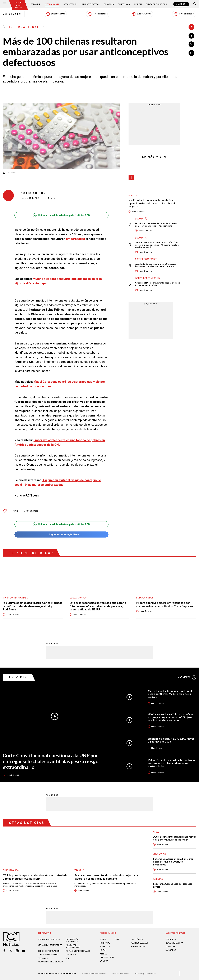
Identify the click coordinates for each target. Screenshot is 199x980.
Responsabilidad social (50, 939)
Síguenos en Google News (61, 534)
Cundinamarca (11, 870)
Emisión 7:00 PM (141, 14)
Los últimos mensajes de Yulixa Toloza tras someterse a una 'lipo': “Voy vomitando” (156, 225)
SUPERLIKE (170, 947)
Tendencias (124, 4)
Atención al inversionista (50, 962)
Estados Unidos (78, 598)
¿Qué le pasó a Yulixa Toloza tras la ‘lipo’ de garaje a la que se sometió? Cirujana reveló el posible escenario (157, 245)
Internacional (52, 4)
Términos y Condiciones (145, 974)
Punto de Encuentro (156, 4)
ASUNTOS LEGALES (139, 943)
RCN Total (105, 943)
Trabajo (79, 870)
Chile (16, 511)
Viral (156, 832)
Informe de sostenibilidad (73, 946)
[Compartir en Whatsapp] (191, 53)
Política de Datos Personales (94, 974)
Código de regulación (49, 951)
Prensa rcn (43, 958)
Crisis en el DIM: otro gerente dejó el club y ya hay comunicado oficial (158, 284)
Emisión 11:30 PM (184, 14)
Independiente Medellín (148, 278)
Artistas (158, 879)
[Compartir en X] (191, 44)
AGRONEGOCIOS (138, 947)
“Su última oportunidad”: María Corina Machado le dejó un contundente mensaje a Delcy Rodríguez (33, 606)
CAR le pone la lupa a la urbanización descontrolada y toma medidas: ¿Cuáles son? (35, 877)
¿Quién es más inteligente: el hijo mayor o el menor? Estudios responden (175, 838)
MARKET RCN (171, 950)
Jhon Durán (159, 854)
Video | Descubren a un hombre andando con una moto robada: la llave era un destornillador (171, 763)
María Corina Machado (15, 598)
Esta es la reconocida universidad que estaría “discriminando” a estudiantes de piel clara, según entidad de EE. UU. (98, 606)
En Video (19, 677)
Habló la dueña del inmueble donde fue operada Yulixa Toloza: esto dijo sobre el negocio (152, 203)
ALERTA (103, 954)
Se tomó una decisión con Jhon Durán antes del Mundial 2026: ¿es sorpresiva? (173, 862)
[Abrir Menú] (5, 4)
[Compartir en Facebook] (191, 36)
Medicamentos (31, 511)
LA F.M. (103, 950)
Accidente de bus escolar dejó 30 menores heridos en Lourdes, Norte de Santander (156, 265)
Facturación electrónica (72, 940)
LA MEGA (104, 961)
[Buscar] (195, 4)
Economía (109, 4)
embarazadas (75, 239)
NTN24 (103, 939)
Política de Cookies (121, 974)
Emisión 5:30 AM (55, 14)
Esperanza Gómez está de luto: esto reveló (173, 885)
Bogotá (133, 196)
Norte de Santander (146, 259)
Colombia (35, 4)
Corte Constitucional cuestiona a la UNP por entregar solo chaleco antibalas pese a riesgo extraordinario (51, 761)
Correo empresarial (48, 955)
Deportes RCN (70, 4)
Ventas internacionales (78, 951)
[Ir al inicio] (18, 5)
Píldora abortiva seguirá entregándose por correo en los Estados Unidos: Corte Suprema (165, 604)
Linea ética (71, 955)
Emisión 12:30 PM (98, 14)
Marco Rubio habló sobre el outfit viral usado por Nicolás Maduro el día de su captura (170, 694)
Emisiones (12, 14)
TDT (117, 939)
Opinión (138, 4)
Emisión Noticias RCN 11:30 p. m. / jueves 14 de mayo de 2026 (171, 740)
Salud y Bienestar (91, 4)
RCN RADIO (105, 947)
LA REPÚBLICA (137, 939)
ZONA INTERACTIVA (174, 943)
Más (187, 677)
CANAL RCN (181, 4)
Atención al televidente (50, 945)
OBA (68, 958)
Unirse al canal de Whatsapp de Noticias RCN (61, 215)
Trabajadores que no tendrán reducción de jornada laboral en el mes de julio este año (106, 877)
